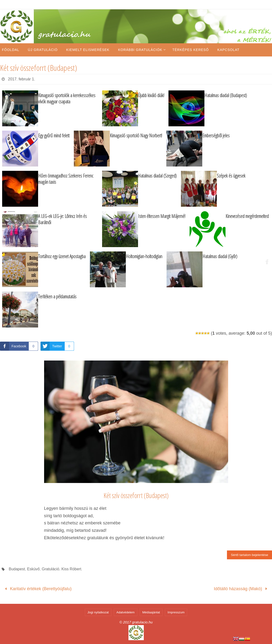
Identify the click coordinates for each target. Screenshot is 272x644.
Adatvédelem (126, 612)
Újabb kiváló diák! (151, 95)
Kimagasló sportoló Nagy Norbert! (136, 136)
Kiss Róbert (71, 569)
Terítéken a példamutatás (57, 297)
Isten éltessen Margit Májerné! (162, 216)
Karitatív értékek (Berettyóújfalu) (37, 589)
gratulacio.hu (142, 622)
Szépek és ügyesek (231, 176)
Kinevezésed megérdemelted (247, 216)
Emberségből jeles (216, 136)
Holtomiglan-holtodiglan (144, 256)
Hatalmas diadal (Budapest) (226, 95)
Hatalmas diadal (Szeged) (157, 176)
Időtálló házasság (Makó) (241, 589)
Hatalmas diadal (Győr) (220, 256)
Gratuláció (50, 569)
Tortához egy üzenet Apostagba (62, 256)
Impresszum (176, 612)
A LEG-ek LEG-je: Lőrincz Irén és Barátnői (62, 219)
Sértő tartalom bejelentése (249, 555)
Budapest (17, 569)
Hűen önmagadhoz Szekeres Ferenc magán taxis (66, 179)
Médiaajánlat (151, 612)
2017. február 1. (21, 79)
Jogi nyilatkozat (98, 612)
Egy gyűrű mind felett (54, 136)
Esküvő (33, 569)
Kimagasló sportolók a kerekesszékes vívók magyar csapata (67, 98)
